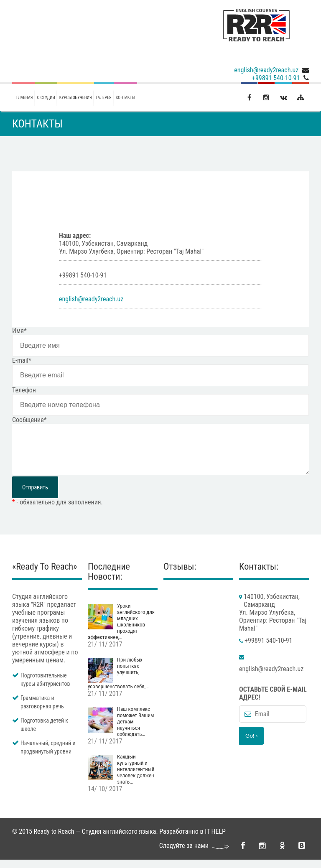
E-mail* (22, 360)
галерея (104, 98)
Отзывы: (180, 575)
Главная (25, 98)
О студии (46, 98)
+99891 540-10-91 (276, 78)
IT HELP (215, 840)
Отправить (35, 496)
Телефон (24, 390)
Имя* (19, 331)
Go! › (252, 744)
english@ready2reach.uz (266, 70)
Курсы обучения (76, 98)
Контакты (125, 98)
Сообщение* (29, 420)
